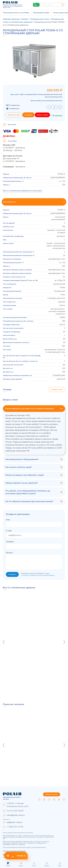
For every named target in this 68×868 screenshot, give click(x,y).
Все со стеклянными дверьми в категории (23, 191)
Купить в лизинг (42, 115)
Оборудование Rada (41, 13)
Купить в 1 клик (14, 115)
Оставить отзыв (57, 389)
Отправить (12, 574)
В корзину (28, 115)
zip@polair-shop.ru (15, 822)
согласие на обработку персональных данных (38, 575)
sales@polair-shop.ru (16, 815)
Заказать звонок (52, 794)
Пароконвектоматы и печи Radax (16, 13)
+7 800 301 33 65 (15, 827)
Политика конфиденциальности (14, 851)
